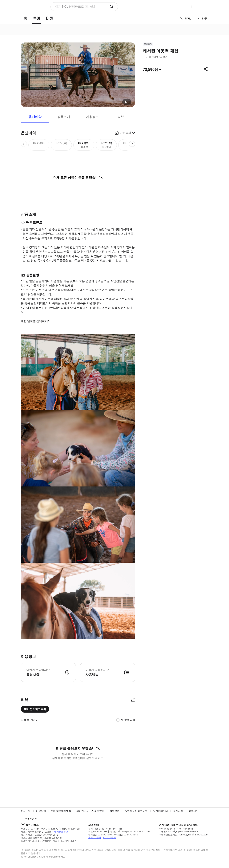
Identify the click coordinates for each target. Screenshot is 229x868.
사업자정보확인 (60, 832)
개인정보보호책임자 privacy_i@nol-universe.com (184, 835)
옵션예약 (35, 117)
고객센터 (193, 811)
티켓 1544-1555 (114, 829)
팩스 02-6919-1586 (98, 832)
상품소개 (64, 117)
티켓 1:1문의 (109, 838)
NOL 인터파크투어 (35, 709)
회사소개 (26, 811)
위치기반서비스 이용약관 (90, 811)
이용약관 (41, 811)
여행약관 (114, 811)
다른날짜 (126, 133)
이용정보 (92, 117)
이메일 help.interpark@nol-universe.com (130, 832)
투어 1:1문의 (95, 838)
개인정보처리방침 (61, 811)
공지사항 (178, 811)
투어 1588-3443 (96, 829)
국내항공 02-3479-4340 (126, 835)
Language (29, 818)
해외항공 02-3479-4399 (100, 835)
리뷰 (121, 117)
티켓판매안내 (160, 811)
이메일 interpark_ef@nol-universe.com (178, 832)
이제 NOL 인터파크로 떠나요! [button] (75, 7)
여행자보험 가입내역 (136, 811)
